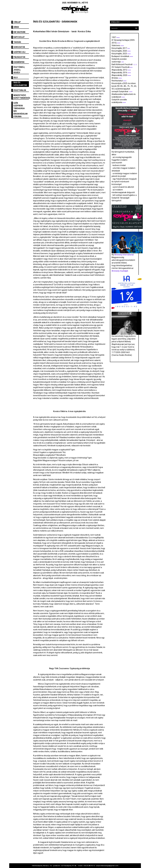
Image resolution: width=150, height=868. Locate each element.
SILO (16, 78)
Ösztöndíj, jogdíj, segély (19, 70)
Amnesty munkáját (120, 271)
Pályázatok (19, 57)
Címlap (17, 22)
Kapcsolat (19, 37)
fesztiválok (20, 90)
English (115, 22)
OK (136, 28)
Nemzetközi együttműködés (21, 97)
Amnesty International (124, 255)
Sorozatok (19, 47)
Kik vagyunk (19, 32)
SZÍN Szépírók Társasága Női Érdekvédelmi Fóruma (20, 110)
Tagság (17, 42)
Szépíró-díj (19, 52)
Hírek (16, 27)
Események (19, 62)
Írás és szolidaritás (20, 84)
